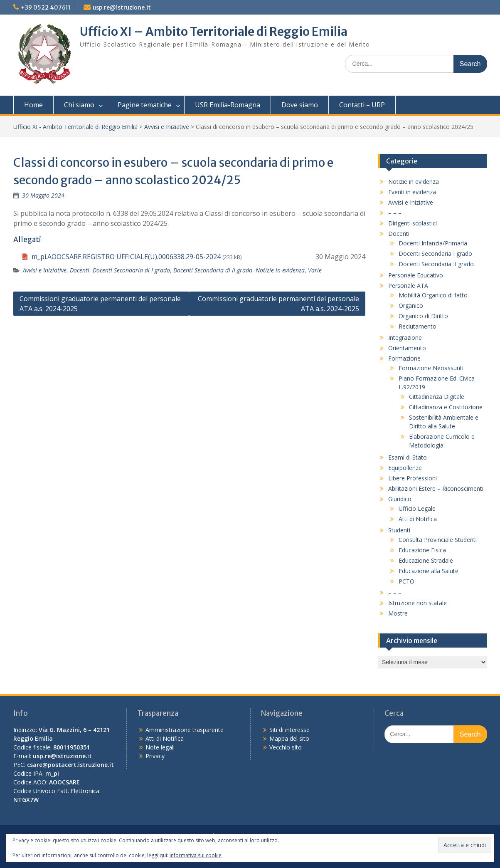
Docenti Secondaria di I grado (131, 270)
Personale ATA (408, 286)
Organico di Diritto (423, 316)
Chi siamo (79, 105)
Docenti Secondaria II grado (436, 264)
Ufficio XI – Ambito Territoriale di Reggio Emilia (214, 32)
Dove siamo (300, 105)
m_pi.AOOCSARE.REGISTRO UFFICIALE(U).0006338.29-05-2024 (126, 257)
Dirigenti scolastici (413, 223)
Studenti (399, 530)
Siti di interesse (289, 730)
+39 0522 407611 (46, 7)
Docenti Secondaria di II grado (213, 270)
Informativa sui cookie (196, 855)
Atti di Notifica (418, 519)
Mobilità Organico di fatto (433, 295)
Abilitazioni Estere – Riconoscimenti (436, 488)
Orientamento (407, 348)
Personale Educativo (416, 275)
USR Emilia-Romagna (228, 105)
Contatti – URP (362, 105)
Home (33, 105)
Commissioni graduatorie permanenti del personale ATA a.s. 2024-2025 (100, 304)
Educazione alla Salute (429, 571)
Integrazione (405, 338)
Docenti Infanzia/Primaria (433, 243)
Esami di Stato (408, 457)
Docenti (80, 270)
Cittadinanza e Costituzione (446, 407)
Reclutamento (417, 326)
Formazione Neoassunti (431, 368)
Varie (315, 270)
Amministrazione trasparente (185, 730)
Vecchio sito (286, 747)
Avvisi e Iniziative (167, 127)
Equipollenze (405, 468)
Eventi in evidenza (412, 192)
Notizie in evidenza (280, 270)
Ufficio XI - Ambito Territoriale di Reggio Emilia (75, 127)
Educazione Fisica (422, 550)
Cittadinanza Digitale (437, 397)
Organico (411, 305)
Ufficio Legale (417, 508)
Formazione (404, 358)
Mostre (398, 613)
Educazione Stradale (426, 560)
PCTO (406, 581)
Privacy (155, 756)
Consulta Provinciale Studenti (438, 540)
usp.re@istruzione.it (122, 7)
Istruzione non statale (417, 603)
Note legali (160, 747)
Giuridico (400, 499)
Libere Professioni (413, 478)
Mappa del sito (289, 738)
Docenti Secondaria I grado (435, 253)
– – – (395, 213)
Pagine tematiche (145, 105)
